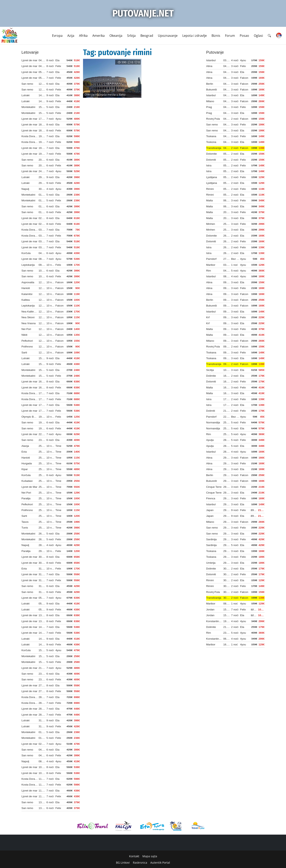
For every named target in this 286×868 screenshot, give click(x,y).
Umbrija (211, 563)
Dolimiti (211, 411)
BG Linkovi (123, 863)
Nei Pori (26, 329)
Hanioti (26, 288)
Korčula (26, 253)
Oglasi (258, 36)
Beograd (147, 36)
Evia (24, 452)
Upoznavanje (168, 36)
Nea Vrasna (29, 323)
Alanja (25, 446)
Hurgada (27, 463)
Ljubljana (212, 177)
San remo (27, 84)
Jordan (210, 610)
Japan (210, 510)
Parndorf (211, 259)
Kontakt (134, 856)
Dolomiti (211, 160)
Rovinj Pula (213, 119)
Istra (209, 165)
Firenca (211, 498)
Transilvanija (214, 148)
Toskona (211, 142)
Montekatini (28, 107)
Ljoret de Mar (29, 487)
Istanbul (211, 60)
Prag (209, 107)
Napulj (25, 189)
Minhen (211, 224)
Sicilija (210, 370)
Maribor (211, 265)
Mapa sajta (150, 856)
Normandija (213, 422)
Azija (71, 36)
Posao (244, 36)
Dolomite (212, 154)
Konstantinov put (216, 621)
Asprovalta (28, 282)
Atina (209, 66)
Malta (209, 200)
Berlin (210, 84)
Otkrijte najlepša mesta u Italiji (105, 95)
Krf (208, 317)
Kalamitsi (27, 294)
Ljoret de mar (29, 60)
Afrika (83, 36)
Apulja (210, 440)
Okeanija (116, 36)
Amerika (99, 36)
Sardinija (211, 539)
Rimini (210, 189)
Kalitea (26, 300)
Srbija (131, 36)
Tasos (25, 522)
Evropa (57, 36)
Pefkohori (27, 341)
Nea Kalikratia (30, 312)
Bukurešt (212, 90)
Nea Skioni (28, 317)
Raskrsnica (140, 863)
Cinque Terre (214, 487)
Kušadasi (27, 481)
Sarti (24, 353)
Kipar (25, 469)
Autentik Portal (160, 863)
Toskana (211, 136)
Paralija (26, 498)
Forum (230, 36)
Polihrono (27, 347)
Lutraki (26, 95)
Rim (209, 271)
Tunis (25, 528)
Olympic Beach (30, 417)
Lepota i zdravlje (195, 36)
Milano (210, 101)
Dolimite (211, 376)
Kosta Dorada (30, 136)
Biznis (216, 36)
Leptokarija (28, 265)
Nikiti (24, 335)
